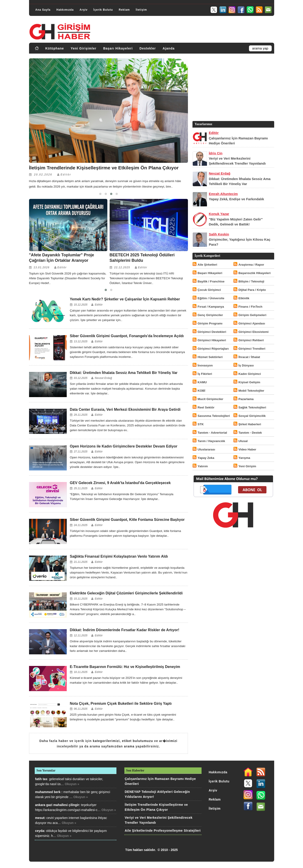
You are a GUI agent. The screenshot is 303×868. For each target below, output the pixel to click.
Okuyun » (72, 784)
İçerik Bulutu (103, 10)
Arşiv (84, 10)
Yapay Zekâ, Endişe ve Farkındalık (236, 199)
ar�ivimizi (168, 741)
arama (129, 746)
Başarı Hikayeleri (118, 48)
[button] (100, 194)
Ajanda (169, 48)
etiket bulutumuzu (137, 741)
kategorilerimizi (106, 741)
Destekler (148, 48)
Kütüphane (55, 48)
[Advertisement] (233, 88)
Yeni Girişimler (84, 48)
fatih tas (41, 779)
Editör (66, 175)
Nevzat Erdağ (103, 378)
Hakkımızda (65, 10)
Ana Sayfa (43, 10)
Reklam (124, 10)
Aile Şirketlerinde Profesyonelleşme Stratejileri (163, 831)
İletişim (141, 10)
